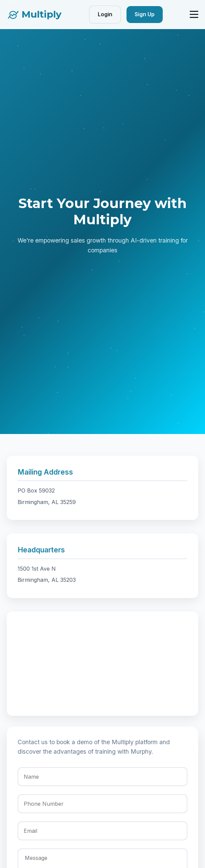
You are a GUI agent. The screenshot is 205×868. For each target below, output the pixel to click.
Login (105, 14)
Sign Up (145, 14)
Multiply (42, 14)
